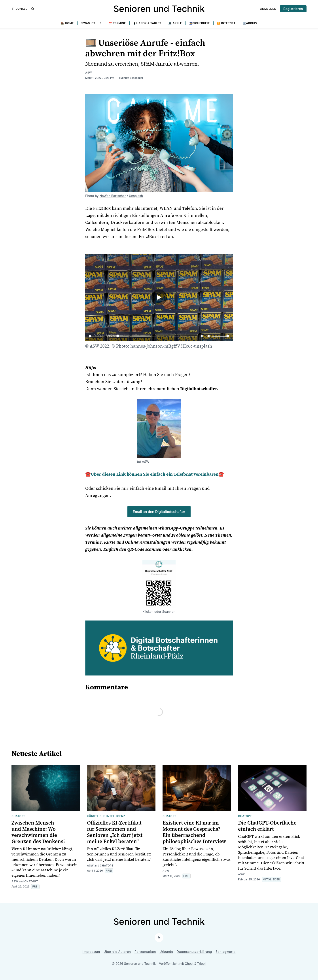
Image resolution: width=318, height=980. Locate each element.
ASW (89, 73)
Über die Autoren (117, 952)
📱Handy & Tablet (147, 23)
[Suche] (33, 9)
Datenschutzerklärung (194, 952)
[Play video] (159, 297)
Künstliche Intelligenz (106, 816)
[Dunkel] (19, 9)
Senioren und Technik (159, 9)
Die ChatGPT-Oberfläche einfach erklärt (267, 826)
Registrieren (293, 9)
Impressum (91, 952)
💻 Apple (175, 23)
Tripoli (202, 964)
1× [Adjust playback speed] (201, 336)
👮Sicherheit (199, 23)
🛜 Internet (226, 23)
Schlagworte (226, 952)
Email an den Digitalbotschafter (159, 512)
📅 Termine (117, 23)
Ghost (189, 964)
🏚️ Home (67, 23)
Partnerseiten (145, 952)
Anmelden (268, 9)
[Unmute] (209, 336)
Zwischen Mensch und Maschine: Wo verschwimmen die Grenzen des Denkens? (39, 832)
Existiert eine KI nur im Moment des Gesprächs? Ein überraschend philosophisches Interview (194, 832)
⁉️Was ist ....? (91, 23)
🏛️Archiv (250, 23)
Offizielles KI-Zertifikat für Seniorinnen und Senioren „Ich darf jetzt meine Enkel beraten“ (115, 832)
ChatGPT (18, 816)
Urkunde (166, 952)
